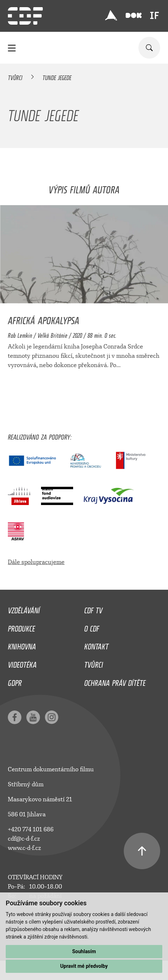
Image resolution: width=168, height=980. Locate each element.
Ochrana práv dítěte (115, 681)
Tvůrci (15, 76)
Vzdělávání (24, 609)
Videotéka (22, 663)
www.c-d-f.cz (24, 848)
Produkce (21, 627)
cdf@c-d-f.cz (24, 839)
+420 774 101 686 (31, 829)
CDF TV (93, 609)
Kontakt (96, 645)
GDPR (15, 681)
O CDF (92, 627)
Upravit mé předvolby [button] (84, 966)
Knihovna (22, 645)
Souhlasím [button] (84, 951)
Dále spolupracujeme (36, 562)
